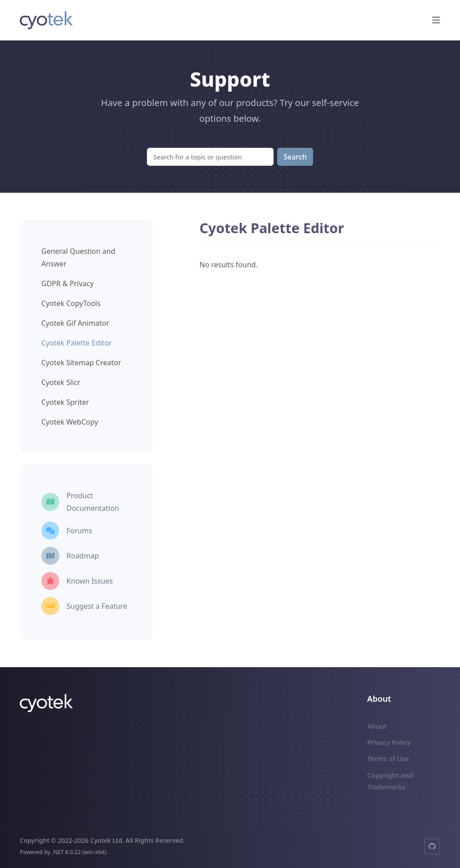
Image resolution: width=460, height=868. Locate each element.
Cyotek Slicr (61, 382)
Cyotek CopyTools (71, 303)
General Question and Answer (78, 257)
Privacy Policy (389, 742)
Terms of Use (388, 758)
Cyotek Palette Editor (77, 343)
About (377, 726)
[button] (436, 20)
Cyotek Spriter (65, 402)
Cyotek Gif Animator (75, 323)
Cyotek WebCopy (70, 422)
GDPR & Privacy (67, 283)
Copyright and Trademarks (390, 781)
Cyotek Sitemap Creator (81, 363)
